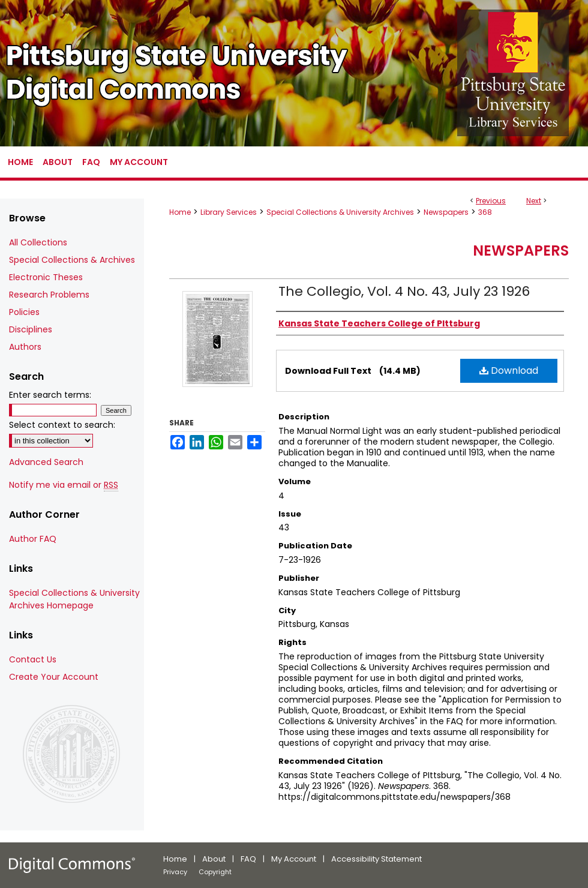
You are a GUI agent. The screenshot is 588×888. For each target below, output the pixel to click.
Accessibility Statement (376, 859)
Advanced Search (46, 462)
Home (180, 212)
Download (509, 370)
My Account (294, 859)
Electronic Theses (46, 277)
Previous (491, 201)
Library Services (229, 212)
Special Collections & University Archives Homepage (74, 599)
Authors (25, 347)
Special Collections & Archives (72, 260)
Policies (24, 312)
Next (534, 201)
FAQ (248, 859)
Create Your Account (54, 677)
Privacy (175, 872)
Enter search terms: (50, 395)
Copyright (215, 872)
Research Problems (49, 295)
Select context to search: (62, 425)
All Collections (38, 242)
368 (485, 212)
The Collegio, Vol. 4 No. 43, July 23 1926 (404, 291)
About (214, 859)
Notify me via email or (64, 485)
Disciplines (31, 329)
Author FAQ (33, 539)
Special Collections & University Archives (340, 212)
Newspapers (446, 212)
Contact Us (33, 659)
